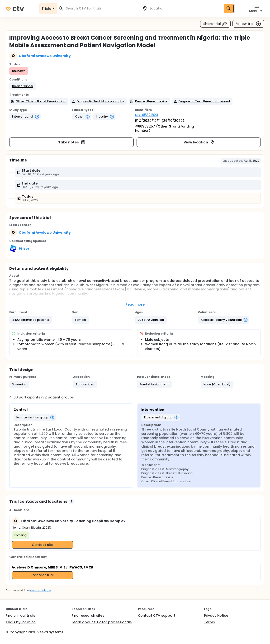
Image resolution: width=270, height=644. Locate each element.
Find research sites (88, 616)
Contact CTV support (157, 616)
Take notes (72, 142)
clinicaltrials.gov (41, 590)
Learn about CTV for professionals (102, 622)
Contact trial (43, 575)
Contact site (43, 545)
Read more (135, 304)
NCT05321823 (147, 115)
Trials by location (21, 622)
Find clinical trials (20, 616)
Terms (209, 622)
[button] (23, 86)
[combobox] (101, 8)
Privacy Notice (216, 616)
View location (199, 142)
